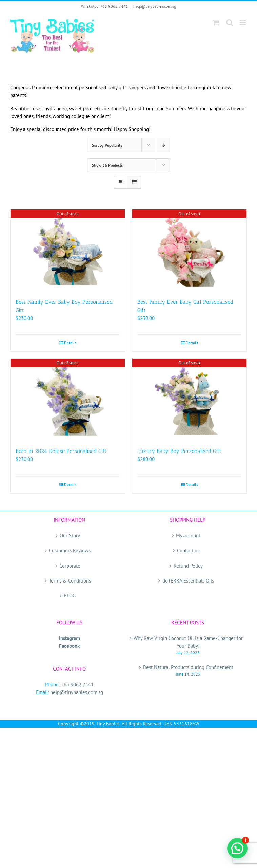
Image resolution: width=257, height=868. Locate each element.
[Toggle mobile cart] (216, 23)
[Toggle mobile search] (230, 23)
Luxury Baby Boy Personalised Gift (179, 451)
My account (188, 535)
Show (107, 165)
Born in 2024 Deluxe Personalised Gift (61, 451)
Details (70, 343)
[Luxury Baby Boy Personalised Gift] (189, 400)
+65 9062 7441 (77, 685)
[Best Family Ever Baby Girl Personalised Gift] (189, 250)
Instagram (70, 638)
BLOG (70, 596)
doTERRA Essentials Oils (188, 581)
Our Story (70, 535)
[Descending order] (164, 145)
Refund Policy (188, 566)
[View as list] (134, 182)
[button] (237, 848)
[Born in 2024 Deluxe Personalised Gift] (68, 400)
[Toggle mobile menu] (243, 23)
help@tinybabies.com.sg (155, 6)
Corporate (70, 566)
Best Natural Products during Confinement (188, 667)
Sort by (107, 145)
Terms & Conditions (70, 581)
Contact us (188, 550)
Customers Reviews (70, 550)
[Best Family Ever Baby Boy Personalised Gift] (68, 250)
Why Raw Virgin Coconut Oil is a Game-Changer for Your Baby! (188, 642)
